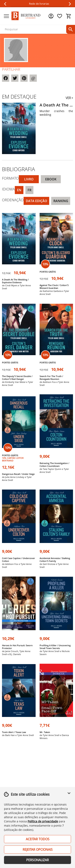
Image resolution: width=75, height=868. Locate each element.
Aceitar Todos (38, 839)
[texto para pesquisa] (39, 29)
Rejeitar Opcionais (38, 850)
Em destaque (19, 97)
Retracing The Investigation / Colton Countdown (54, 465)
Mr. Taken (45, 732)
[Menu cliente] (51, 16)
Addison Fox (49, 382)
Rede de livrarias (39, 4)
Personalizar (37, 860)
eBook (51, 179)
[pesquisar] (71, 29)
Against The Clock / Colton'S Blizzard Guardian (54, 287)
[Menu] (6, 16)
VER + (69, 98)
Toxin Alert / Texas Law (14, 732)
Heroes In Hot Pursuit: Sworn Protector (17, 647)
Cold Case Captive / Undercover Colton (18, 560)
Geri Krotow (49, 564)
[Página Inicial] (26, 16)
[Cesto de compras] (69, 16)
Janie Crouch (12, 651)
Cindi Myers (11, 285)
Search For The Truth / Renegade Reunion (51, 378)
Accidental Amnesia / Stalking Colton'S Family (55, 560)
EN (19, 190)
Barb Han (10, 735)
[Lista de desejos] (60, 16)
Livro (29, 179)
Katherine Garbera (52, 291)
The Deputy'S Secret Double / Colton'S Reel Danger (17, 378)
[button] (69, 795)
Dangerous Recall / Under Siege (18, 474)
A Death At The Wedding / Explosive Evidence (15, 281)
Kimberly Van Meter (15, 382)
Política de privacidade (43, 821)
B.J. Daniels (15, 654)
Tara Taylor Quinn (52, 469)
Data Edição (36, 201)
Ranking (61, 201)
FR (29, 190)
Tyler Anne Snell (51, 651)
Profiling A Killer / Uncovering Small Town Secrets (55, 647)
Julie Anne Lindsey (15, 477)
